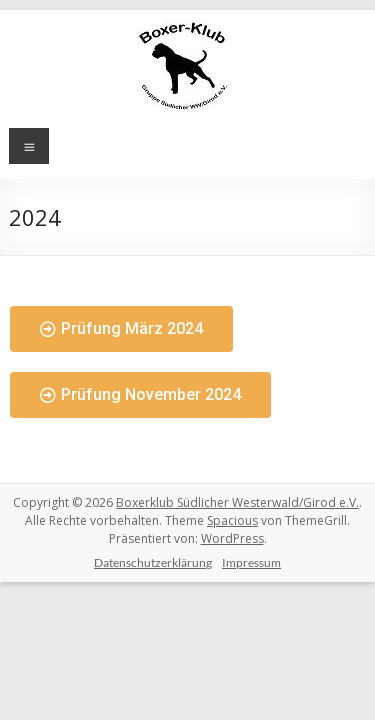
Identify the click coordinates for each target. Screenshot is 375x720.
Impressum (251, 562)
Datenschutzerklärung (153, 562)
